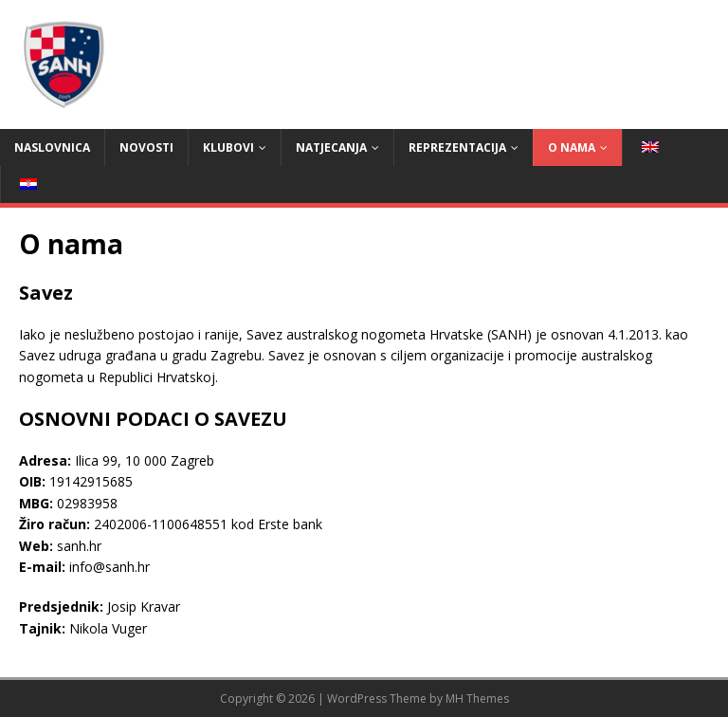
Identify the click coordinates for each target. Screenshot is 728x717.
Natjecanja (331, 147)
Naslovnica (52, 147)
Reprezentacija (457, 147)
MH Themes (477, 699)
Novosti (146, 147)
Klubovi (228, 147)
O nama (572, 147)
